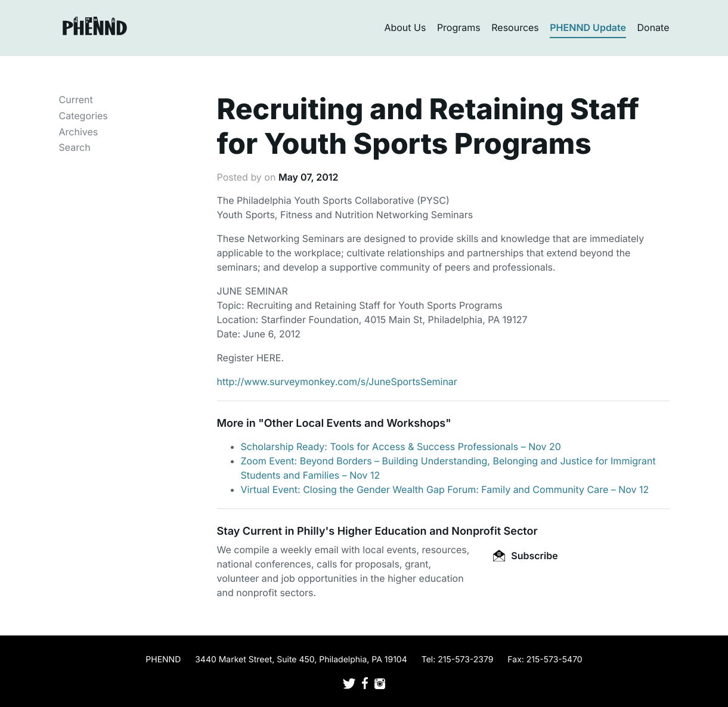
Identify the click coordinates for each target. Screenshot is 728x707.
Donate (653, 27)
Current (76, 100)
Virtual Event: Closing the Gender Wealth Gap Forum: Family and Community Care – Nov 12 (445, 489)
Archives (79, 132)
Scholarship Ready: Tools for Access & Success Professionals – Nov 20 (401, 446)
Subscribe (525, 556)
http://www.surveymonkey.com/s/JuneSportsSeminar (337, 382)
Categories (83, 116)
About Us (405, 27)
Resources (515, 27)
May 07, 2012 (309, 177)
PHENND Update (588, 27)
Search (75, 147)
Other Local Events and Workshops (355, 424)
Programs (459, 27)
